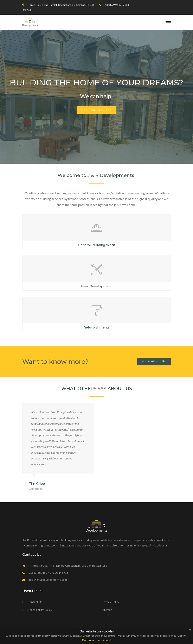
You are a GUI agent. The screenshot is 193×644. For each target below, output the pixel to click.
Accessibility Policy (40, 610)
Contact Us (35, 602)
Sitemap (107, 610)
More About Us (154, 361)
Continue (88, 640)
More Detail (105, 640)
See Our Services (97, 110)
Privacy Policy (111, 602)
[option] (96, 97)
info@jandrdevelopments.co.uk (48, 580)
